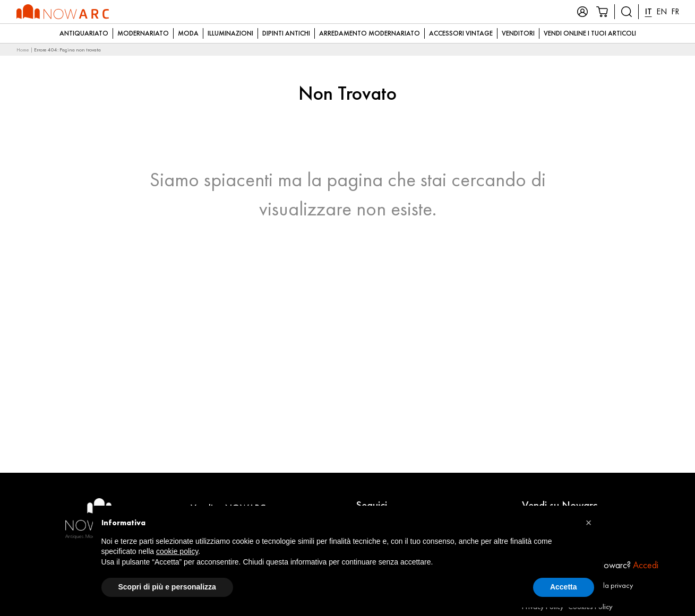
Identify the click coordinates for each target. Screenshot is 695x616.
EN (662, 12)
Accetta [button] (564, 587)
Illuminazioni (230, 33)
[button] (589, 523)
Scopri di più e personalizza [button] (167, 587)
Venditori (518, 33)
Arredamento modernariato (370, 33)
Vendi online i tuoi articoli (590, 33)
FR (675, 12)
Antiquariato (84, 33)
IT (649, 12)
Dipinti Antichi (286, 33)
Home (23, 50)
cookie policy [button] (177, 551)
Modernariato (143, 33)
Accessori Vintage (461, 33)
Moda (188, 33)
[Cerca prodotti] (627, 12)
